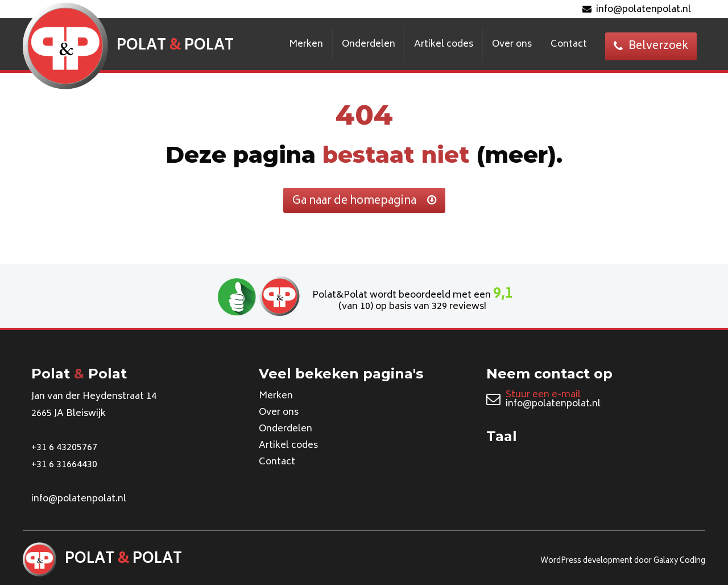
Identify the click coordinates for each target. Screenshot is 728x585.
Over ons (512, 44)
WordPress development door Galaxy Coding (623, 561)
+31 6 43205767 (64, 448)
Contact (569, 44)
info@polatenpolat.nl (637, 10)
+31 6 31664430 (64, 465)
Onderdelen (369, 44)
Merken (306, 44)
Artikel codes (444, 44)
